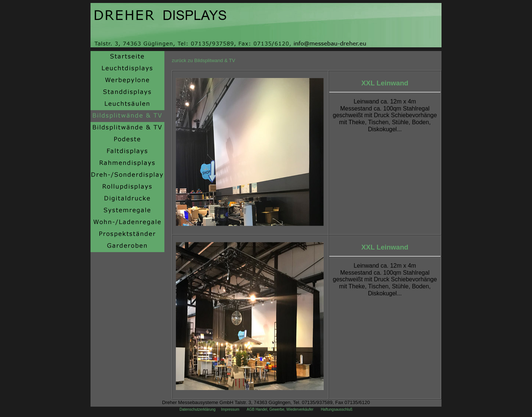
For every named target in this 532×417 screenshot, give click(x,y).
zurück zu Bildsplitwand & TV (204, 60)
